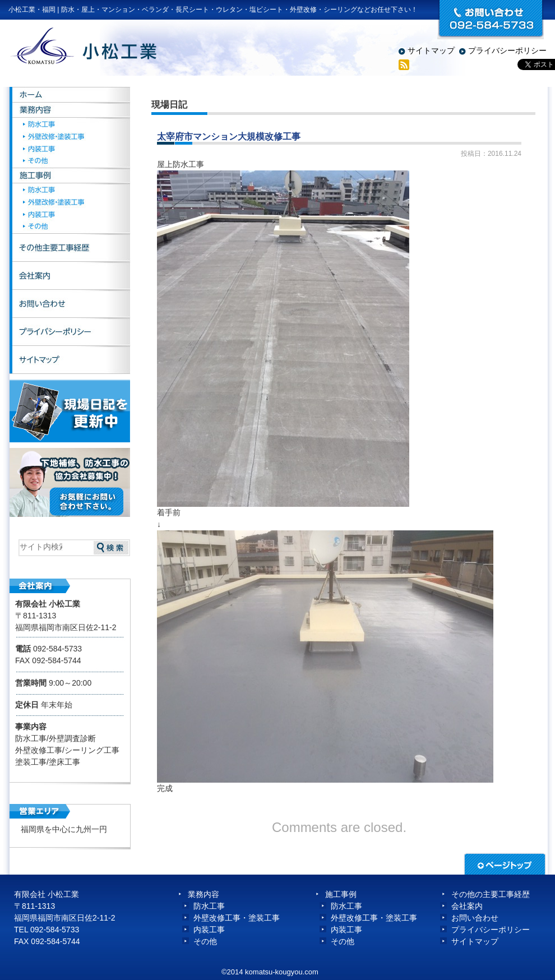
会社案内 (71, 278)
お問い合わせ (71, 306)
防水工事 (71, 127)
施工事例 (71, 178)
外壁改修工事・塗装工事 (237, 918)
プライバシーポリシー (507, 50)
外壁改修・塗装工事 (71, 139)
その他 (71, 165)
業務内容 (71, 112)
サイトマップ (431, 50)
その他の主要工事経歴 (491, 894)
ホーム (71, 95)
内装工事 (71, 152)
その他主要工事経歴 (71, 249)
